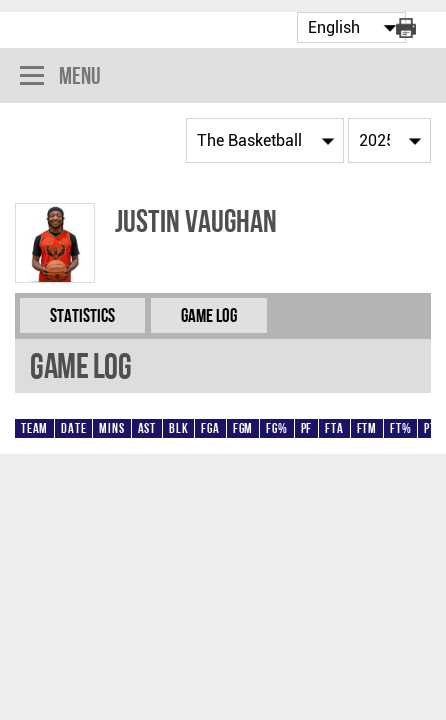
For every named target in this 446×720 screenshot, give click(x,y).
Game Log (209, 315)
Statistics (82, 315)
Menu (60, 77)
